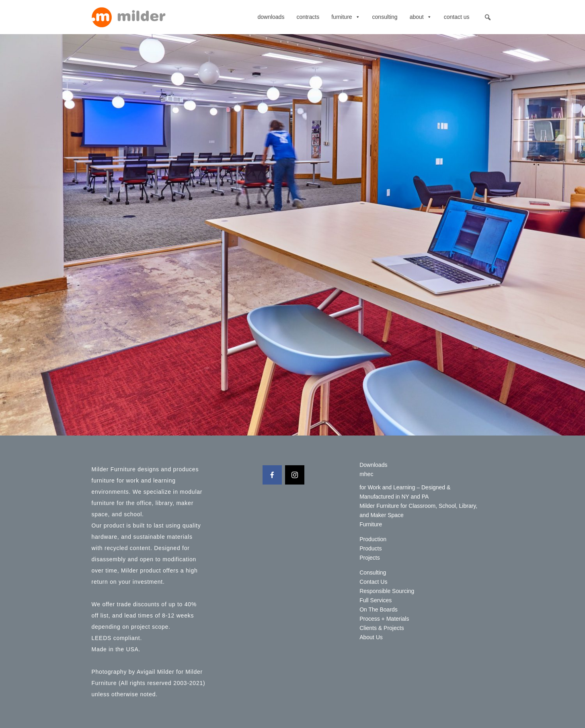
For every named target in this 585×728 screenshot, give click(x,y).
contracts (308, 17)
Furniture (346, 17)
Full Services (376, 600)
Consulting (385, 17)
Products (370, 548)
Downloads (271, 17)
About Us (371, 637)
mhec (366, 474)
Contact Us (457, 17)
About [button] (421, 17)
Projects (370, 558)
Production (373, 539)
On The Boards (379, 609)
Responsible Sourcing (387, 591)
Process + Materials (384, 619)
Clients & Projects (382, 628)
